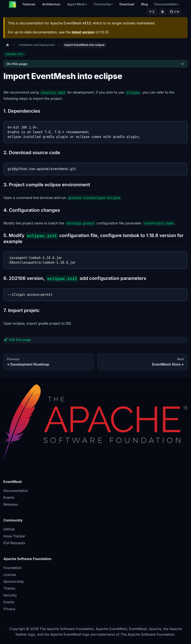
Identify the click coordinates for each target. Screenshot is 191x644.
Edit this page (17, 340)
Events (9, 498)
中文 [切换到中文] (152, 12)
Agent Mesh (76, 4)
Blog (144, 4)
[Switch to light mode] (162, 12)
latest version (83, 32)
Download (127, 4)
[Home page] (8, 45)
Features (29, 4)
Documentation (166, 4)
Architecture (51, 4)
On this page (17, 64)
